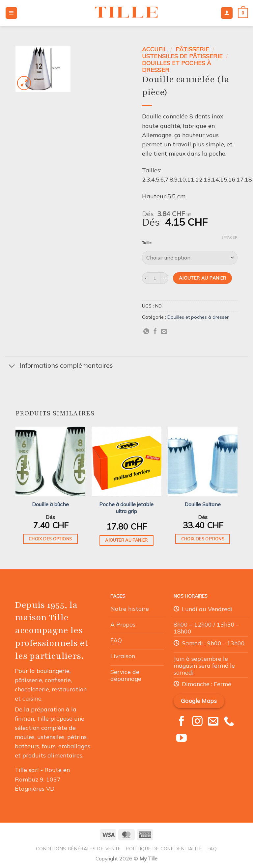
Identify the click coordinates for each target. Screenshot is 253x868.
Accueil (155, 49)
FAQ (212, 848)
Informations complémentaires (59, 366)
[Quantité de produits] (155, 278)
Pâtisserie (192, 49)
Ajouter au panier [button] (126, 540)
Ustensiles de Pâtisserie (182, 56)
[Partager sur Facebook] (155, 332)
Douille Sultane (203, 504)
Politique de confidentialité (164, 848)
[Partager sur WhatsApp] (146, 332)
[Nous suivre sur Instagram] (197, 722)
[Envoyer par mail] (164, 332)
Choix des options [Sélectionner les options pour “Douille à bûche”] (50, 539)
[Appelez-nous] (229, 722)
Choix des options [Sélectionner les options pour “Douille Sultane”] (203, 539)
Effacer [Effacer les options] (229, 237)
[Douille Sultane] (203, 461)
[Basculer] (12, 366)
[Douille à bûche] (50, 461)
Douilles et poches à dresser (177, 66)
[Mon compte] (227, 13)
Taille (147, 243)
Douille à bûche (50, 504)
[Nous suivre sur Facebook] (182, 722)
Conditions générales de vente (78, 848)
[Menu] (11, 13)
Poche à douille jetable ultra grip (126, 508)
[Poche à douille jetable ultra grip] (126, 461)
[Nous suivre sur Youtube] (182, 739)
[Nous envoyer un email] (213, 722)
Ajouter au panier (203, 278)
